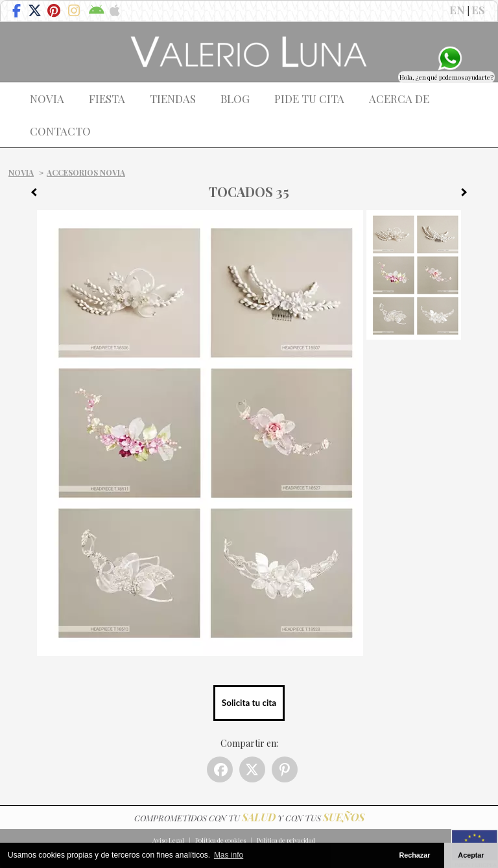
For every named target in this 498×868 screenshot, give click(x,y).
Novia (21, 172)
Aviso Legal (168, 840)
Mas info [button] (229, 855)
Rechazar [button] (414, 855)
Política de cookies (220, 840)
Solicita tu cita (249, 703)
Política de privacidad (286, 840)
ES (478, 10)
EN (457, 10)
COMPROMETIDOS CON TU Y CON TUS (249, 818)
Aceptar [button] (471, 855)
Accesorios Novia (86, 172)
